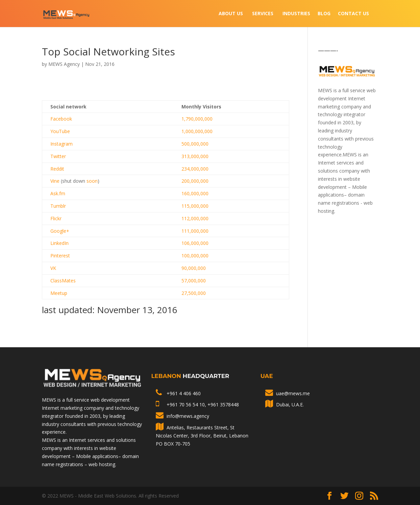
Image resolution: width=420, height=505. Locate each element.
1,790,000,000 (197, 119)
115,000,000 (195, 206)
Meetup (59, 293)
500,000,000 (195, 144)
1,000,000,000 (197, 131)
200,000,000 (195, 181)
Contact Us (353, 14)
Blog (324, 14)
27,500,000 (194, 293)
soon (92, 181)
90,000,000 (194, 268)
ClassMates (63, 281)
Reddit (57, 169)
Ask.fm (58, 193)
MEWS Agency (64, 64)
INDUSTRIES (296, 14)
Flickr (56, 218)
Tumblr (58, 206)
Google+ (60, 231)
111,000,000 (195, 231)
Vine (55, 181)
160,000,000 (195, 193)
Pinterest (60, 256)
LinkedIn (59, 243)
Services (263, 14)
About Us (231, 14)
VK (53, 268)
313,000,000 (195, 156)
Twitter (58, 156)
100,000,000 (195, 256)
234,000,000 (195, 169)
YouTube (60, 131)
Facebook (61, 119)
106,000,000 (195, 243)
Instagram (61, 144)
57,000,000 (194, 281)
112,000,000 (195, 218)
